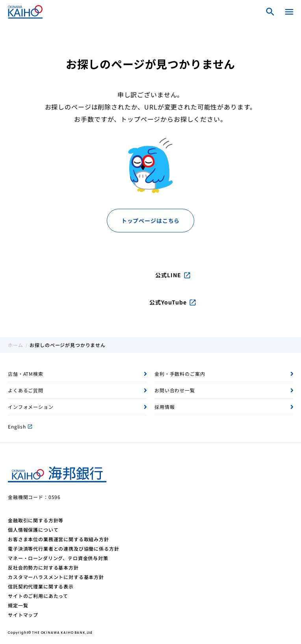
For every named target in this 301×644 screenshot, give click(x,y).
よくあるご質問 (26, 390)
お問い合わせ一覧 (175, 390)
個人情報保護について (33, 530)
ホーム (16, 345)
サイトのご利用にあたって (38, 596)
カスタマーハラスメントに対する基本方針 (56, 577)
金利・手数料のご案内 (180, 374)
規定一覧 (18, 605)
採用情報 (164, 407)
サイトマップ (23, 615)
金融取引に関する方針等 (36, 520)
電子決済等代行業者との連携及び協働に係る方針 (63, 548)
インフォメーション (31, 407)
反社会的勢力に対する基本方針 (43, 567)
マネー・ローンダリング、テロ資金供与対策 (58, 558)
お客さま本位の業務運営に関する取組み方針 (59, 539)
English (20, 426)
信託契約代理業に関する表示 (41, 586)
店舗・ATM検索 (26, 374)
